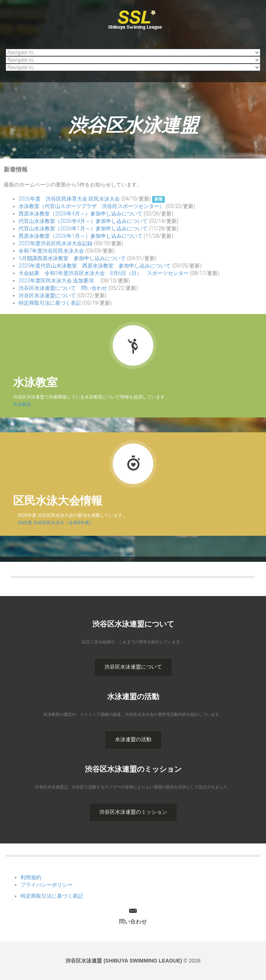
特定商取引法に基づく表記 (50, 303)
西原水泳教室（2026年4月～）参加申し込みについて (81, 214)
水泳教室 (35, 382)
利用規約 (31, 877)
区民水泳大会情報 (58, 501)
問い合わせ (133, 921)
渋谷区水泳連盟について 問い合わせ (63, 288)
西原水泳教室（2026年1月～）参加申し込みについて (81, 236)
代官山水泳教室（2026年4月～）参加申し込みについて (83, 221)
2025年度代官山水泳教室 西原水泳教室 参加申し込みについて (95, 266)
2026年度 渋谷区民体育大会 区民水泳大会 (69, 199)
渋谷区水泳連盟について (47, 295)
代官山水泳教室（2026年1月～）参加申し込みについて (83, 228)
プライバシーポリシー (47, 885)
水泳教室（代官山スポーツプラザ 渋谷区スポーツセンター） (92, 206)
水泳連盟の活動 (133, 739)
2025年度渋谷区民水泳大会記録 (56, 243)
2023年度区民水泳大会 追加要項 (59, 281)
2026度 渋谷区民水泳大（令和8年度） (53, 523)
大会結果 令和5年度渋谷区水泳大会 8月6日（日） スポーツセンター (104, 273)
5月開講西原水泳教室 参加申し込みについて (72, 258)
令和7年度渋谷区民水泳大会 (51, 251)
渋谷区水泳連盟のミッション (133, 812)
